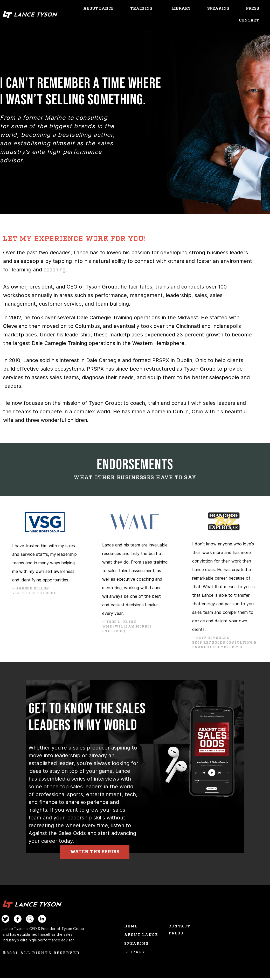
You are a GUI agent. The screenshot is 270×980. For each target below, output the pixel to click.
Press (252, 8)
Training (143, 9)
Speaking (218, 8)
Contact (249, 20)
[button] (103, 853)
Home (131, 928)
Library (181, 8)
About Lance (98, 8)
